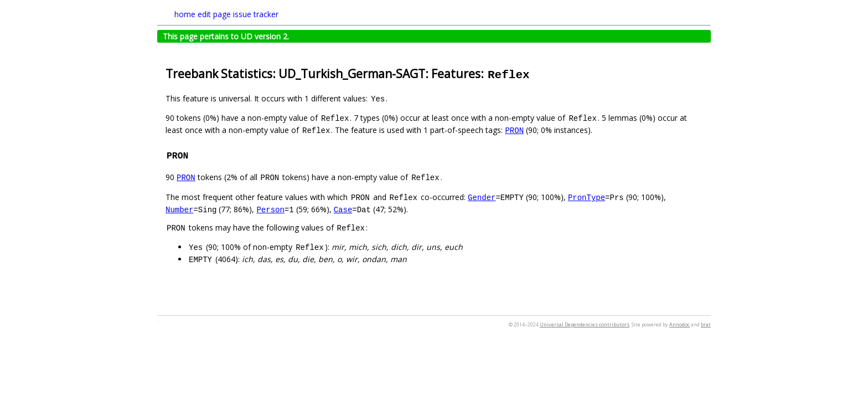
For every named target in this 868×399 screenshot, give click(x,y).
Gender (482, 197)
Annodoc (680, 324)
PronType (587, 197)
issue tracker (256, 14)
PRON (514, 130)
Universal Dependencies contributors (585, 324)
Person (270, 209)
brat (706, 324)
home (185, 14)
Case (343, 209)
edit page (214, 14)
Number (179, 209)
